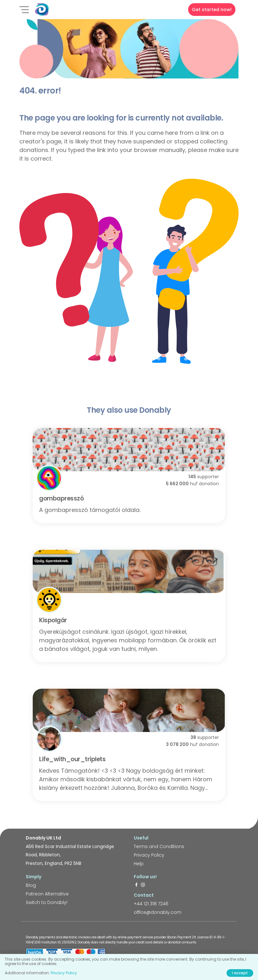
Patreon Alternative (47, 894)
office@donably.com (158, 912)
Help (139, 864)
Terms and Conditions (159, 846)
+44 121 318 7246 (151, 904)
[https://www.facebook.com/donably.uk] (136, 885)
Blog (31, 885)
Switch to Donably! (47, 902)
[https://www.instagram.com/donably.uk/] (143, 885)
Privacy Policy (149, 855)
